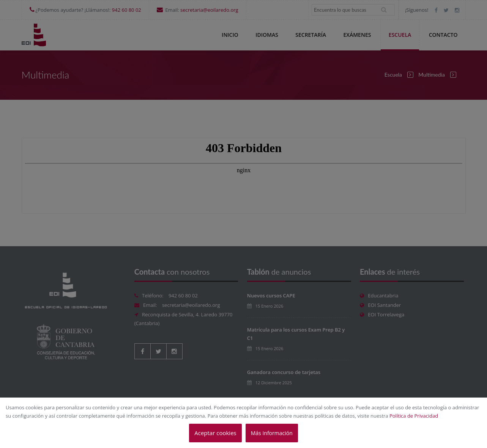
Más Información (272, 433)
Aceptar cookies (215, 433)
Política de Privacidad (414, 416)
